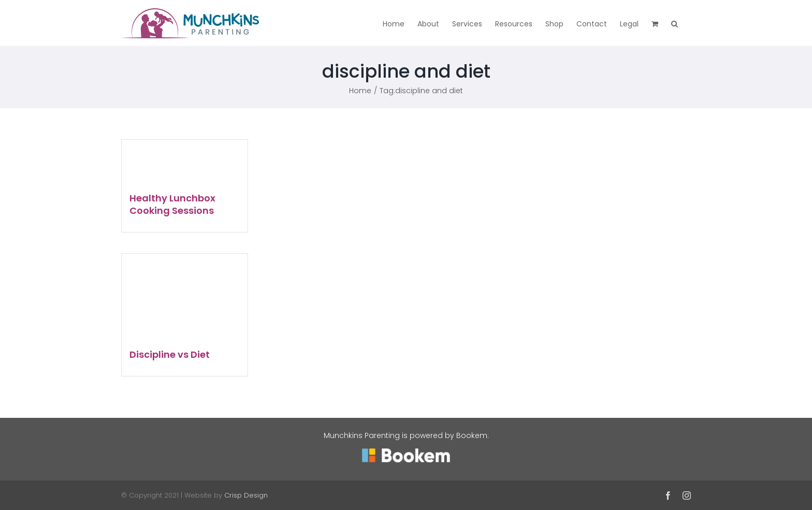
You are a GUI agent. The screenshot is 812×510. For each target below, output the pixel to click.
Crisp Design (246, 495)
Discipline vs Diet (170, 354)
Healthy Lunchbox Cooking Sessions (172, 204)
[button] (675, 23)
